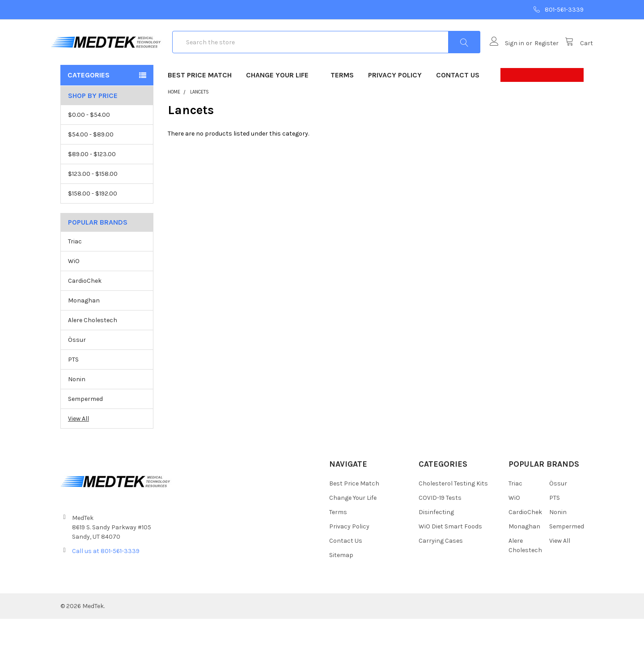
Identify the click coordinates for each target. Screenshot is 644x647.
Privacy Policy (395, 103)
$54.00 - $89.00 (91, 163)
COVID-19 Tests (440, 526)
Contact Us (458, 103)
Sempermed (85, 427)
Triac (75, 270)
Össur (77, 368)
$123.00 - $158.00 (93, 202)
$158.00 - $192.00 (93, 222)
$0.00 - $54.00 (89, 143)
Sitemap (341, 583)
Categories (89, 103)
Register (537, 57)
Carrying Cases (441, 569)
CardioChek (85, 309)
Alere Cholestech (93, 349)
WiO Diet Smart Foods (450, 555)
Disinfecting (436, 540)
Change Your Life (281, 103)
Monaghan (84, 329)
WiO (74, 290)
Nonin (77, 407)
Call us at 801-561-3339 (106, 579)
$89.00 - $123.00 (92, 182)
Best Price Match (200, 103)
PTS (73, 388)
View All (78, 447)
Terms (342, 103)
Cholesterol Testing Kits (453, 512)
